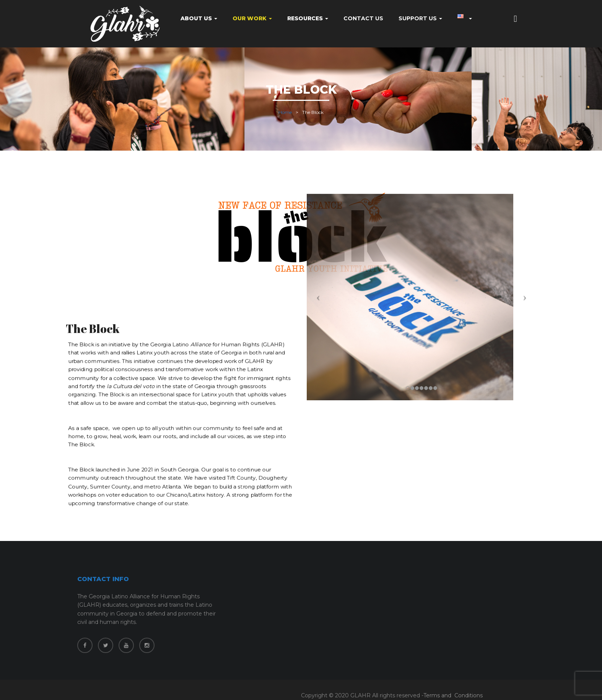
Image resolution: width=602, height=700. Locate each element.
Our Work (252, 18)
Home (285, 112)
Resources (308, 18)
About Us (199, 18)
